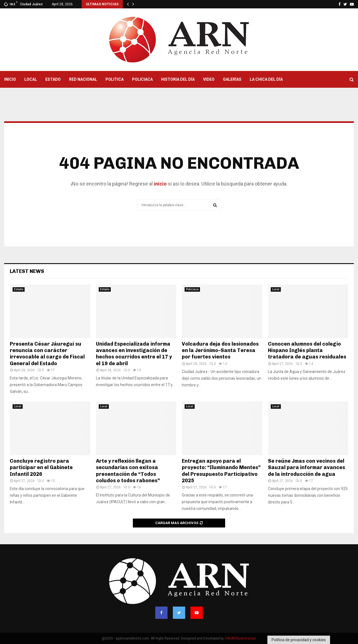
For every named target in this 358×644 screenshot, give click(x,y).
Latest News (27, 271)
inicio (160, 184)
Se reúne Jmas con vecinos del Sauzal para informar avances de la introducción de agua (307, 468)
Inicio (10, 79)
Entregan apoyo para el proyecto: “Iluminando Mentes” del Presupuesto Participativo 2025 (221, 471)
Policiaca (142, 79)
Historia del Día (178, 79)
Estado (53, 79)
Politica (115, 79)
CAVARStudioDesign (240, 638)
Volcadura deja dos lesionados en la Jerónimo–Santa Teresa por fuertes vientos (220, 350)
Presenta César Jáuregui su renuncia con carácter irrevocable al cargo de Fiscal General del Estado (47, 354)
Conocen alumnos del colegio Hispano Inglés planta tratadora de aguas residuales (307, 350)
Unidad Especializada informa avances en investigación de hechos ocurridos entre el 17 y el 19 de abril (134, 354)
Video (209, 79)
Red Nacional (83, 79)
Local (31, 79)
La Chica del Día (266, 79)
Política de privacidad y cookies (299, 640)
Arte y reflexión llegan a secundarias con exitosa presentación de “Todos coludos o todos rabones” (128, 471)
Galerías (232, 79)
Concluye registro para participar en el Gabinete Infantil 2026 (41, 468)
